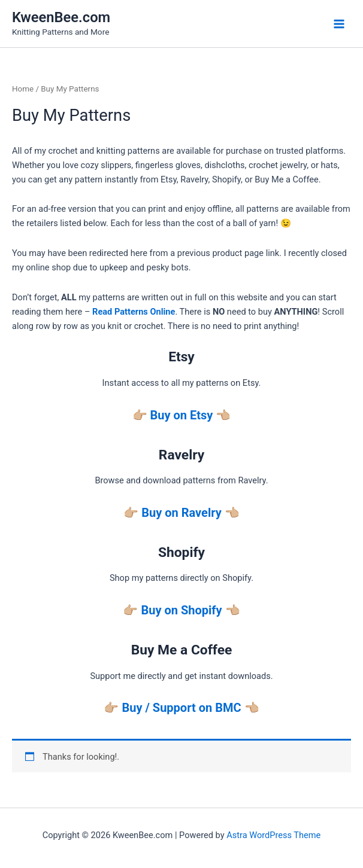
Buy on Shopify (181, 610)
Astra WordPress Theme (273, 835)
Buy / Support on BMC (181, 708)
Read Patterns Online (134, 312)
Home (23, 89)
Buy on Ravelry (181, 513)
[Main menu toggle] (339, 23)
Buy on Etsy (182, 415)
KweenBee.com (61, 17)
